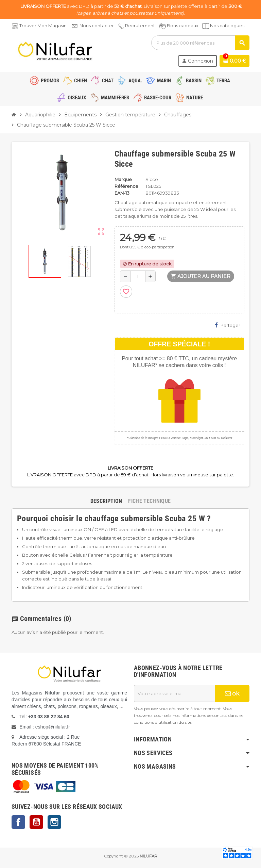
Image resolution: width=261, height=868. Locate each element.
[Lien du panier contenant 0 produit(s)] (234, 61)
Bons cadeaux (183, 26)
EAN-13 (122, 193)
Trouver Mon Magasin (43, 26)
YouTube (36, 822)
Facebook (18, 822)
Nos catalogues (227, 26)
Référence (126, 186)
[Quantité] (138, 276)
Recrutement (140, 26)
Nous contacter (97, 26)
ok (232, 693)
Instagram (54, 822)
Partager (228, 325)
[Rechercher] (200, 43)
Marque (123, 179)
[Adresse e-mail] (174, 693)
